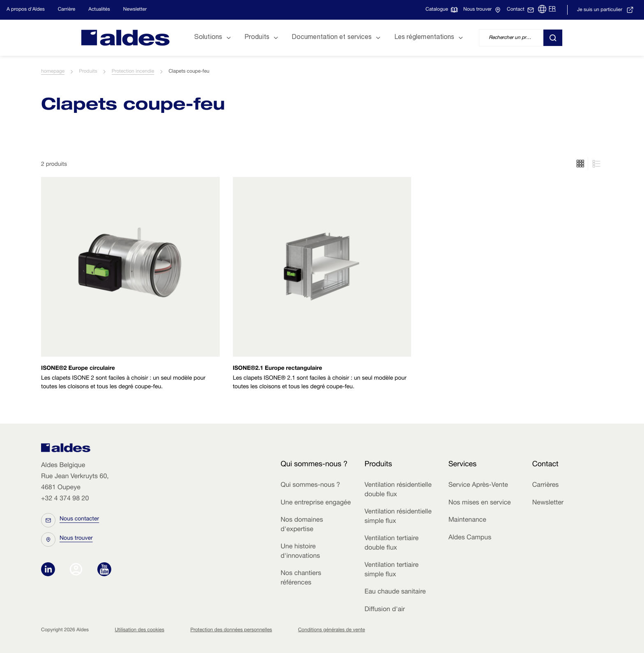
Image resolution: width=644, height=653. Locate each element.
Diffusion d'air (384, 610)
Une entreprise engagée (316, 503)
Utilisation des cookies (139, 630)
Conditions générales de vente (332, 630)
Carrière (67, 10)
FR (552, 9)
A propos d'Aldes (26, 10)
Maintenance (467, 520)
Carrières (546, 486)
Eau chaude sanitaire (395, 592)
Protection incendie (133, 72)
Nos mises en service (480, 503)
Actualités (99, 10)
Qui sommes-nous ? (310, 486)
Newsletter (135, 10)
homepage (53, 72)
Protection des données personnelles (231, 630)
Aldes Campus (470, 538)
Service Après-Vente (478, 486)
